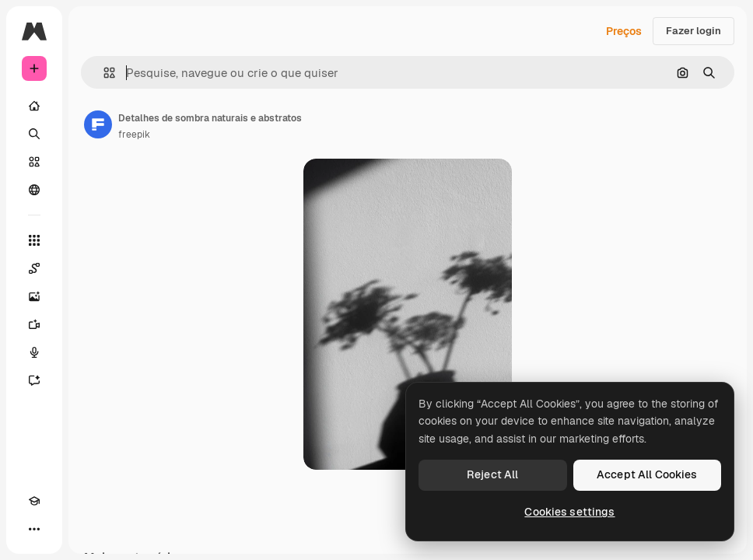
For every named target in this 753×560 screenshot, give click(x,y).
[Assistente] (34, 380)
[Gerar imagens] (34, 296)
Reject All (492, 474)
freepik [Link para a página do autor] (134, 135)
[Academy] (34, 501)
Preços (624, 31)
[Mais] (34, 529)
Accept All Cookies (647, 474)
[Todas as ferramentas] (34, 240)
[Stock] (34, 162)
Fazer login (693, 31)
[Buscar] (34, 134)
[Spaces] (34, 268)
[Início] (34, 106)
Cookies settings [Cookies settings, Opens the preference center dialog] (569, 512)
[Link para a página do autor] (98, 124)
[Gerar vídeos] (34, 324)
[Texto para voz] (34, 352)
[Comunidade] (34, 190)
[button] (103, 73)
